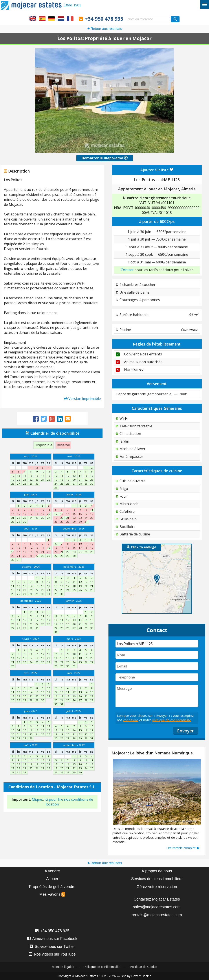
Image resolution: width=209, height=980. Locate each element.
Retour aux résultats (104, 29)
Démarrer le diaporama (105, 158)
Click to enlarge (142, 547)
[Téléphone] (157, 677)
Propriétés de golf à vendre (52, 887)
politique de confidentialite (171, 720)
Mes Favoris (52, 894)
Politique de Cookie (143, 967)
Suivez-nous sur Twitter (52, 947)
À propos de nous (157, 871)
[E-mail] (157, 666)
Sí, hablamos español (42, 18)
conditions (131, 720)
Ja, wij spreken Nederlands (61, 18)
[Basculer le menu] (205, 4)
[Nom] (157, 655)
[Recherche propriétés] (175, 19)
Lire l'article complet (183, 848)
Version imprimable (82, 399)
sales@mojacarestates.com (157, 907)
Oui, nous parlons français (70, 18)
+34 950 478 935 (104, 19)
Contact (127, 270)
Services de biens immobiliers (157, 879)
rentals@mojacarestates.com (157, 915)
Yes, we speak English (33, 18)
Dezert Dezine (141, 976)
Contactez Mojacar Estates (157, 899)
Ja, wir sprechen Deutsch (51, 18)
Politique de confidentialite (102, 967)
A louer (52, 879)
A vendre (52, 871)
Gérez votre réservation (157, 887)
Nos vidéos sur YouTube (52, 954)
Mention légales (63, 967)
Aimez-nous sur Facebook (52, 939)
